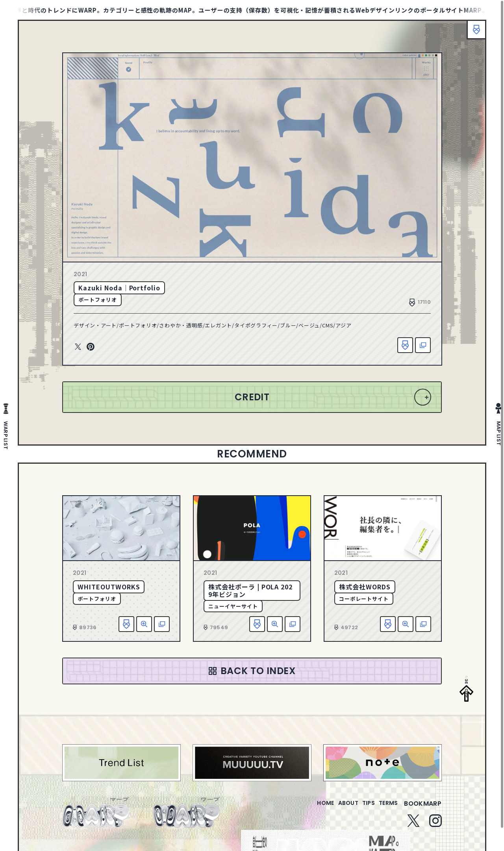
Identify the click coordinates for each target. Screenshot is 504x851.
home (303, 808)
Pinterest (91, 347)
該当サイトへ (423, 345)
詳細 (144, 624)
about (332, 808)
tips (359, 808)
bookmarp (423, 808)
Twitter (78, 347)
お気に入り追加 (405, 345)
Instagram (435, 825)
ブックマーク (472, 33)
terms (385, 808)
